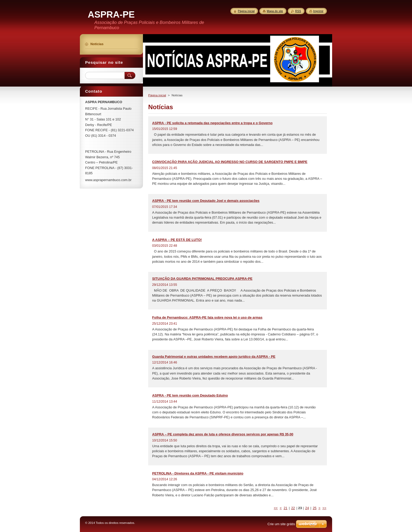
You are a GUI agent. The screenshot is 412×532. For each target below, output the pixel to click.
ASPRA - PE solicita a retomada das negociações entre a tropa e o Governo (212, 123)
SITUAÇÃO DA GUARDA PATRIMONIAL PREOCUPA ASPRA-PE (202, 279)
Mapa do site (275, 11)
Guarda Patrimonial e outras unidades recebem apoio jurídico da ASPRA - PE (214, 357)
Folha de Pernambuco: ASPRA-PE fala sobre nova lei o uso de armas (207, 317)
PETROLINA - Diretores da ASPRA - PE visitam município (198, 473)
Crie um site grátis (281, 524)
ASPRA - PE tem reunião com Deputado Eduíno (190, 395)
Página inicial (157, 95)
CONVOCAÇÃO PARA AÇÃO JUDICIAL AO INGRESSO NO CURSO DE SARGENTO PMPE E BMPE (230, 162)
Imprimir (318, 11)
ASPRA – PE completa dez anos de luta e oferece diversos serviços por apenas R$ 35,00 (223, 434)
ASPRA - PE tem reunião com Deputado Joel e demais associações (206, 201)
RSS (298, 11)
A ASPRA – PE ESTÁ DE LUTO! (177, 240)
